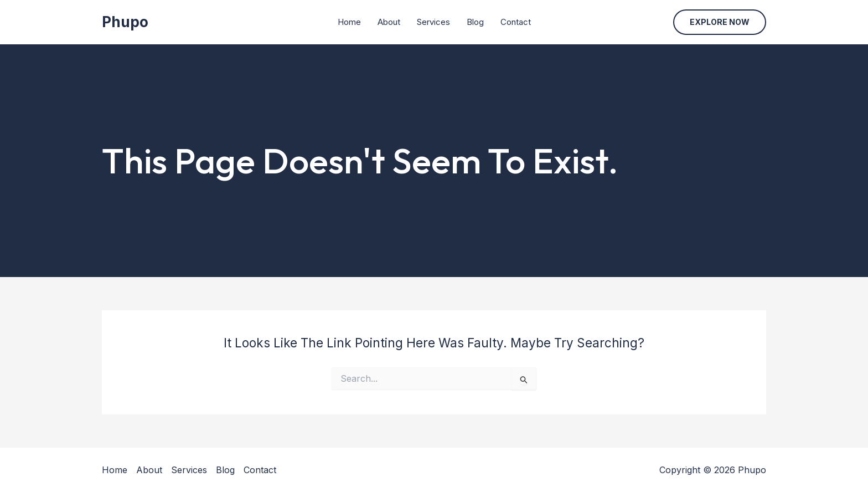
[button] (720, 22)
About (389, 22)
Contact (516, 22)
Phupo (125, 22)
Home (349, 22)
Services (433, 22)
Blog (475, 22)
